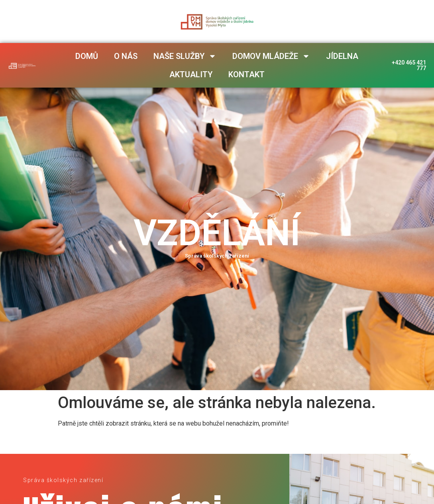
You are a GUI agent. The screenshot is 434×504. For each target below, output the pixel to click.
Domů (87, 56)
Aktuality (191, 74)
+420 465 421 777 (408, 65)
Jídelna (342, 56)
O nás (126, 56)
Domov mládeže (271, 56)
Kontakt (246, 74)
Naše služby (185, 56)
